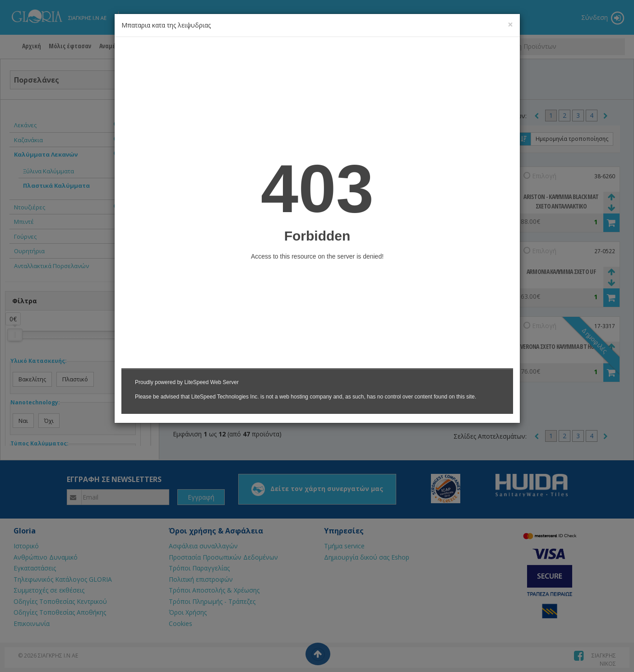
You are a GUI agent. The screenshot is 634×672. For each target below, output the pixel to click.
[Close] (510, 25)
